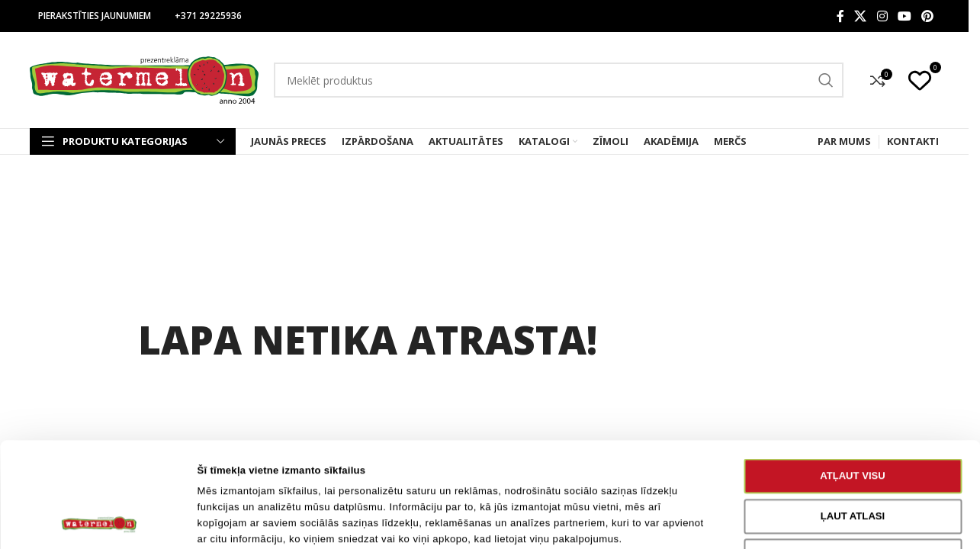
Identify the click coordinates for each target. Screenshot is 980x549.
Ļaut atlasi (853, 417)
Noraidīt (852, 458)
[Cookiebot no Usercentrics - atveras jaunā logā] (99, 521)
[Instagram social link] (882, 16)
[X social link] (861, 16)
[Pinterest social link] (928, 16)
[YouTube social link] (904, 16)
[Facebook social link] (840, 16)
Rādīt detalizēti (772, 520)
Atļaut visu (853, 378)
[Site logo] (144, 79)
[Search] (559, 80)
